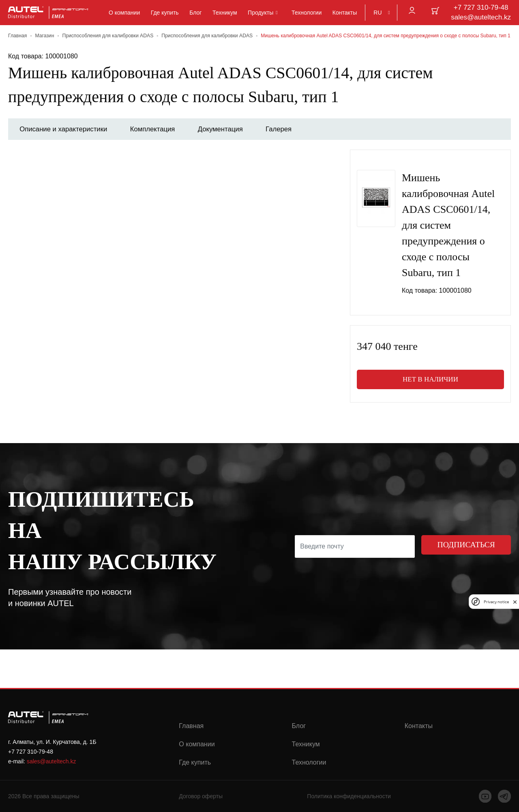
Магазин (44, 36)
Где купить (165, 13)
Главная (17, 36)
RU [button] (377, 13)
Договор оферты (201, 797)
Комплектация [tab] (157, 129)
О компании (124, 13)
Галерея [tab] (287, 129)
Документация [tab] (227, 129)
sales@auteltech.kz (481, 17)
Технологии (307, 13)
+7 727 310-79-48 (481, 7)
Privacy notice (496, 602)
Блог (195, 13)
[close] (515, 602)
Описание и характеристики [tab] (65, 129)
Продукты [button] (261, 13)
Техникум (225, 13)
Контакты (345, 13)
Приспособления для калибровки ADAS (106, 36)
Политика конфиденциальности (349, 797)
